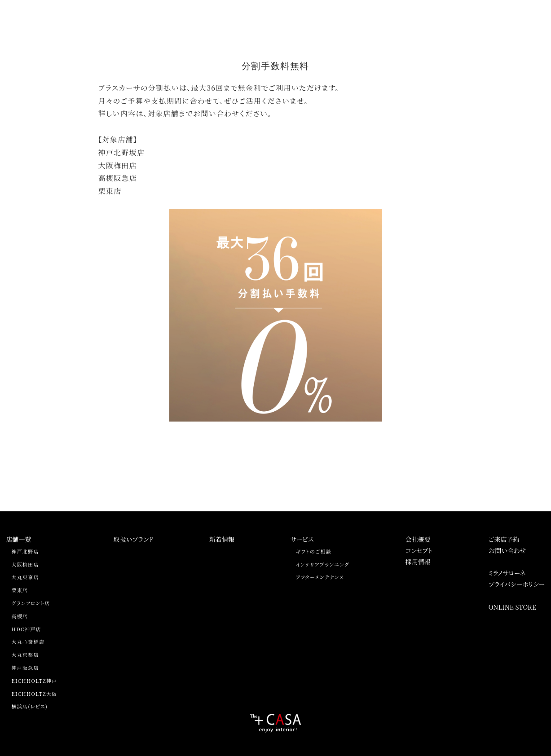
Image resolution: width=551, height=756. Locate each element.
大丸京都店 (25, 655)
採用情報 (418, 562)
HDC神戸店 (26, 629)
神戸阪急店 (25, 668)
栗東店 (20, 590)
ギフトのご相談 (314, 551)
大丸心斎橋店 (28, 642)
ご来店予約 (504, 539)
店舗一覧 (19, 539)
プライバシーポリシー (517, 584)
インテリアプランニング (323, 564)
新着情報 (222, 539)
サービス (302, 539)
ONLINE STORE (512, 607)
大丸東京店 (25, 577)
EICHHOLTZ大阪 (35, 694)
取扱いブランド (133, 539)
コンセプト (419, 550)
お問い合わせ (507, 550)
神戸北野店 (25, 551)
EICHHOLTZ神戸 (35, 681)
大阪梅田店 (25, 564)
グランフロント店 (31, 603)
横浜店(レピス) (30, 706)
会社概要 (418, 539)
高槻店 (20, 616)
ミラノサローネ (507, 573)
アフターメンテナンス (320, 577)
